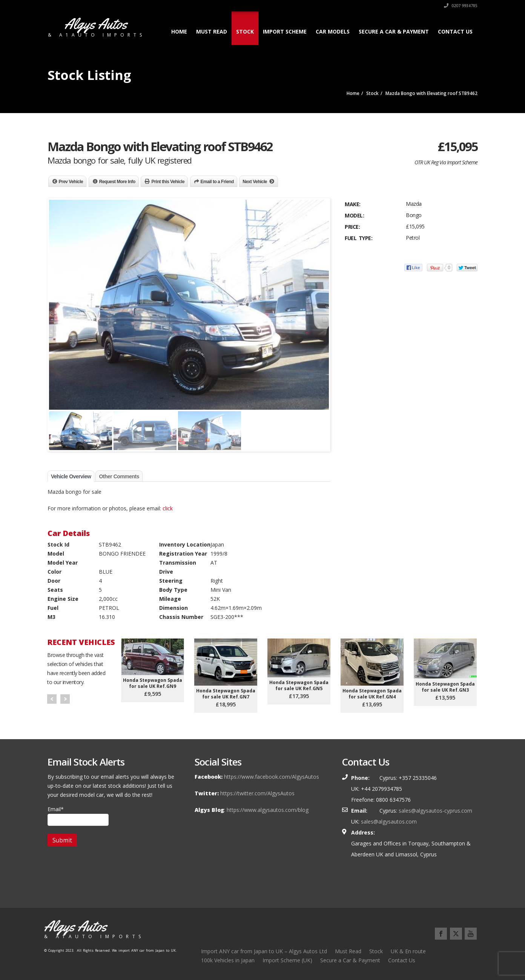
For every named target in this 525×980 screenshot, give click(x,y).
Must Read (212, 31)
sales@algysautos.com (389, 822)
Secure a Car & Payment (394, 31)
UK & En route (408, 951)
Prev (52, 699)
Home (179, 31)
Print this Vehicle (168, 182)
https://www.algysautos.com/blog (268, 810)
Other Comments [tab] (119, 476)
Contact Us (455, 31)
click (168, 508)
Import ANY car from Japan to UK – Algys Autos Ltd (264, 951)
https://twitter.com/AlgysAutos (257, 793)
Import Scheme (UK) (287, 960)
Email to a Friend (217, 182)
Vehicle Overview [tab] (71, 476)
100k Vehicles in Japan (228, 960)
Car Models (333, 31)
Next (65, 699)
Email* (78, 816)
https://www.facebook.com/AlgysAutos (272, 777)
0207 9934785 (461, 6)
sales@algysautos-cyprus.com (435, 811)
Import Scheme (285, 31)
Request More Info (117, 182)
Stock (245, 31)
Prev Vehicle (71, 182)
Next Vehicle (255, 182)
